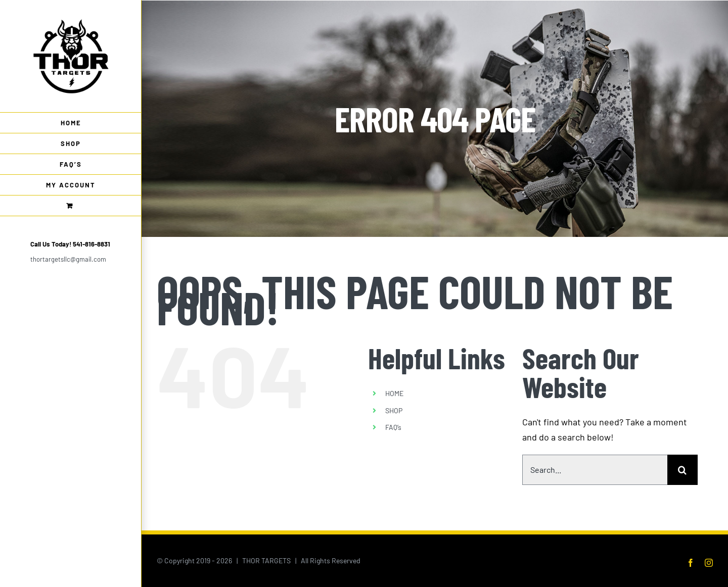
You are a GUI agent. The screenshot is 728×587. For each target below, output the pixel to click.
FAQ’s (393, 427)
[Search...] (595, 470)
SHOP (394, 410)
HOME (394, 393)
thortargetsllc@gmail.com (68, 259)
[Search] (682, 470)
